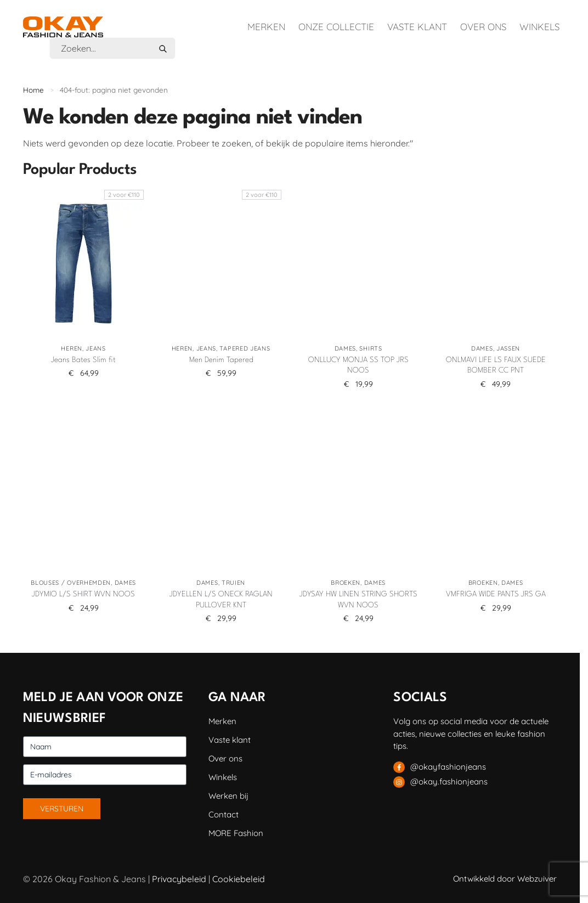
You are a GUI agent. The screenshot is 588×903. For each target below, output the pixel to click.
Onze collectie (336, 27)
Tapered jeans (245, 348)
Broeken (346, 583)
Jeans (96, 348)
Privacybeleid (179, 879)
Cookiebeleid (239, 879)
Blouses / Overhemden (71, 583)
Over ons (483, 27)
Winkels (539, 27)
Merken (266, 27)
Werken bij (228, 796)
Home (33, 90)
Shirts (371, 348)
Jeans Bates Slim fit (83, 360)
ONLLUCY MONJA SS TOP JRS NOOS (358, 365)
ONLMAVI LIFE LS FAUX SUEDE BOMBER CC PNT (496, 365)
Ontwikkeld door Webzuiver (505, 879)
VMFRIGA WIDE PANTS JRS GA (496, 594)
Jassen (508, 348)
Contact (224, 814)
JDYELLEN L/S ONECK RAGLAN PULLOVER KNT (221, 600)
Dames (346, 348)
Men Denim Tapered (221, 360)
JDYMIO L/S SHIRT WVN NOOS (83, 594)
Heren (72, 348)
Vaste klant (417, 27)
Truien (233, 583)
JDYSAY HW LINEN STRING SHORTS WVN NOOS (358, 600)
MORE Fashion (236, 833)
